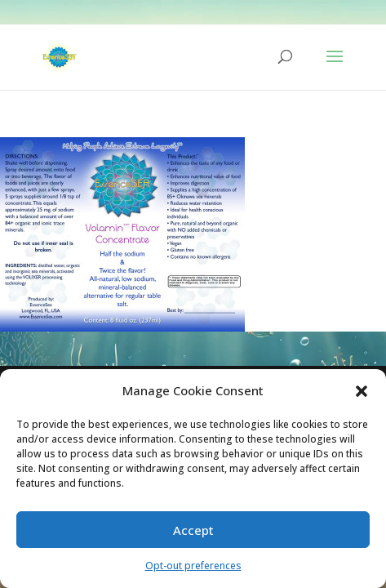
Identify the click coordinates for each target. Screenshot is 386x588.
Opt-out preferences (193, 566)
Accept (193, 530)
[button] (362, 391)
